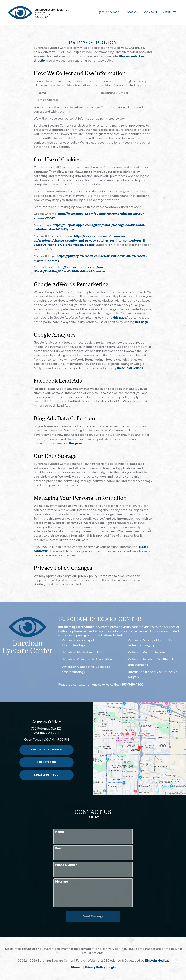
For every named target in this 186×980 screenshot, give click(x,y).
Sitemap (76, 968)
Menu (170, 13)
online (97, 685)
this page (120, 318)
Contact (151, 13)
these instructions (130, 368)
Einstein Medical (157, 961)
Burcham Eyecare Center (76, 627)
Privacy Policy (95, 968)
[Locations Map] (140, 748)
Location (132, 13)
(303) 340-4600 (132, 685)
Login (112, 968)
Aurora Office (46, 722)
